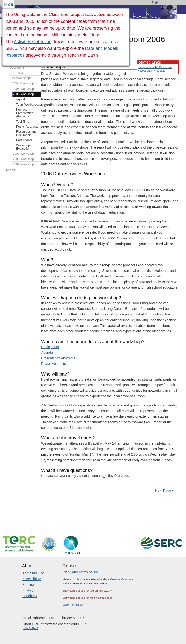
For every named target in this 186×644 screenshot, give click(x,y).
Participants (50, 347)
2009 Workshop (23, 164)
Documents (17, 68)
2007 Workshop (23, 154)
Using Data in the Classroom (155, 67)
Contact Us (17, 73)
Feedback (30, 596)
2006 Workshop (23, 94)
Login (156, 2)
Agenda (47, 353)
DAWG (11, 170)
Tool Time (23, 122)
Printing (28, 584)
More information (73, 605)
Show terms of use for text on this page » (87, 591)
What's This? (31, 628)
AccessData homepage (152, 71)
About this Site (33, 573)
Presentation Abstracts (58, 358)
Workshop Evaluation (23, 147)
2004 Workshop (23, 84)
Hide (9, 4)
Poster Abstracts (54, 364)
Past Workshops (20, 78)
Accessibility (31, 579)
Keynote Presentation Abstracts (25, 113)
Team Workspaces (29, 105)
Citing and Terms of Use (81, 572)
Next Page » (164, 491)
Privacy (28, 590)
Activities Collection (33, 42)
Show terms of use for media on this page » (89, 598)
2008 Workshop (23, 159)
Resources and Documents (26, 133)
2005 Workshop (23, 89)
